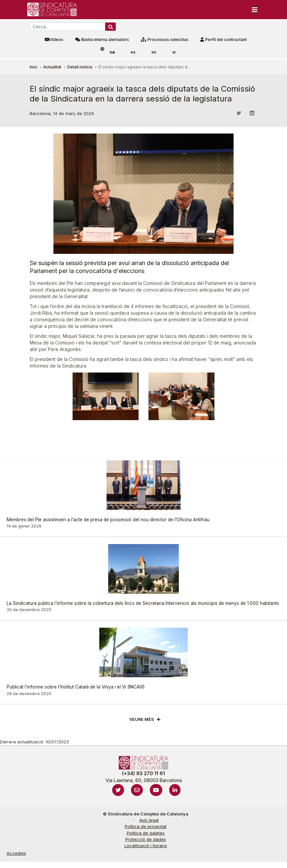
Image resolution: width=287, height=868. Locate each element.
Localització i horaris (146, 846)
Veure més (142, 719)
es (133, 52)
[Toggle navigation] (255, 10)
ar (174, 52)
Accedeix (16, 853)
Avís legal (149, 820)
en (154, 52)
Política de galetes (146, 833)
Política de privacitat (146, 827)
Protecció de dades (146, 839)
